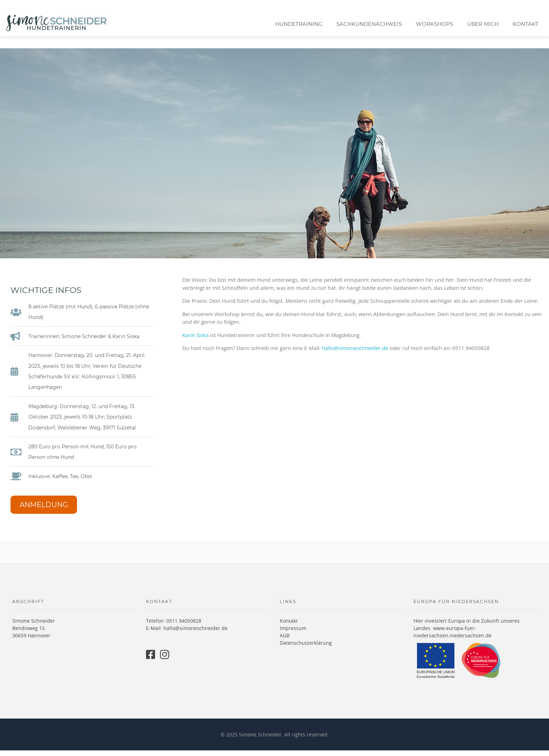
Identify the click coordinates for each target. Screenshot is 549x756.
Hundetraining (299, 24)
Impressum (293, 634)
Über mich (483, 24)
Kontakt (526, 24)
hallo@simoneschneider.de (355, 353)
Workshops (435, 24)
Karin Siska (195, 341)
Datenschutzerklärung (306, 649)
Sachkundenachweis (369, 24)
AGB (285, 641)
